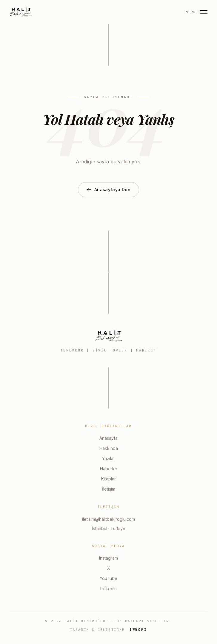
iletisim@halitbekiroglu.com (109, 520)
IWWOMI (138, 630)
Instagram (109, 559)
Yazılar (109, 459)
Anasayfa (109, 439)
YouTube (109, 579)
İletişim (109, 490)
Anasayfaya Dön (109, 189)
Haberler (109, 469)
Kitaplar (109, 479)
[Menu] (197, 12)
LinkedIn (109, 589)
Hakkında (109, 449)
